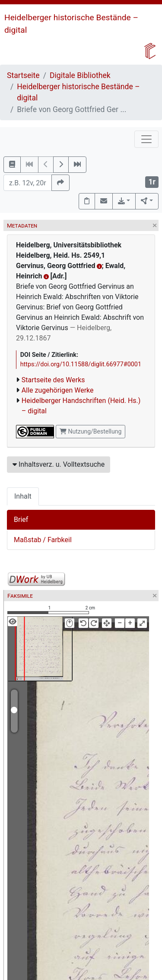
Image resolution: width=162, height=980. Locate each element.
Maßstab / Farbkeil (43, 540)
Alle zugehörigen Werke (58, 390)
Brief (21, 520)
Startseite (23, 75)
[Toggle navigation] (146, 139)
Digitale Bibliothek (80, 75)
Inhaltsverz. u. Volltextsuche (59, 464)
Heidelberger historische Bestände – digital (78, 92)
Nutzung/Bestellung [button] (91, 431)
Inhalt (23, 496)
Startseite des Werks (53, 380)
